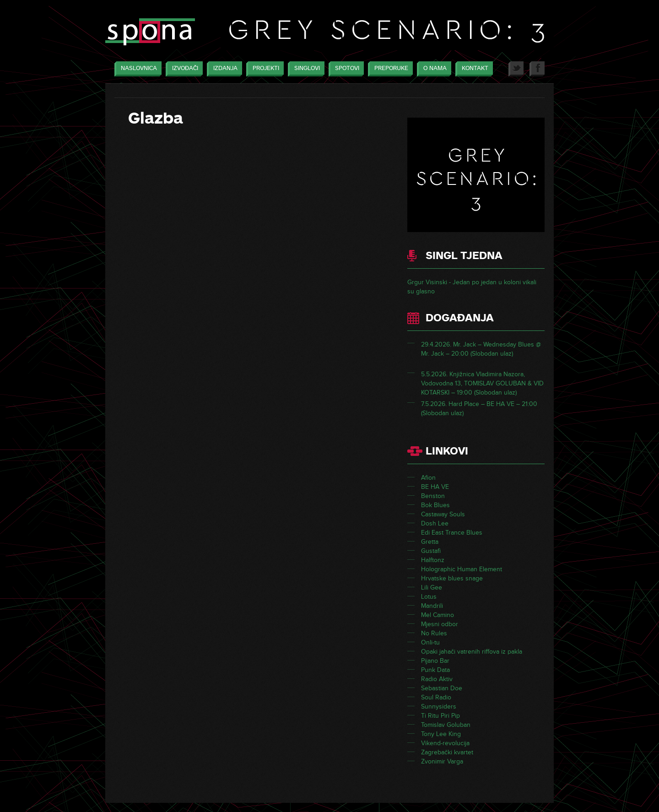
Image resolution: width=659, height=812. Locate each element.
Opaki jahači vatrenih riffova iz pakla (472, 652)
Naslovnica (137, 69)
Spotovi (345, 69)
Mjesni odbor (440, 624)
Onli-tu (430, 642)
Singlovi (305, 69)
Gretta (430, 542)
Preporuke (389, 69)
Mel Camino (438, 615)
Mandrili (432, 606)
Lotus (429, 597)
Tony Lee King (441, 734)
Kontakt (473, 69)
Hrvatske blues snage (452, 578)
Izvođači (183, 69)
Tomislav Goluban (446, 725)
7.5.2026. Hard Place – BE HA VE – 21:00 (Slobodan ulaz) (479, 409)
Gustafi (431, 551)
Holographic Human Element (462, 569)
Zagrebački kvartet (447, 752)
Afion (428, 478)
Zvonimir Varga (442, 761)
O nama (433, 69)
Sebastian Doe (442, 688)
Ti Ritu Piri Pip (440, 716)
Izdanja (223, 69)
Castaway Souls (443, 514)
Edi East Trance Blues (452, 533)
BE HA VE (435, 487)
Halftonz (433, 560)
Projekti (264, 69)
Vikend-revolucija (445, 743)
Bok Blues (435, 505)
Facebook (537, 69)
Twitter (516, 69)
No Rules (434, 633)
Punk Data (435, 670)
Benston (433, 496)
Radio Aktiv (437, 679)
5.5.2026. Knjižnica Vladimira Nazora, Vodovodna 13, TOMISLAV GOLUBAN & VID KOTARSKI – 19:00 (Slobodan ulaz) (482, 383)
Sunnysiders (439, 706)
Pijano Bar (435, 661)
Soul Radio (436, 697)
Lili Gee (432, 587)
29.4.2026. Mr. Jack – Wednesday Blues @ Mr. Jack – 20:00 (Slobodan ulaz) (481, 349)
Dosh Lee (435, 523)
